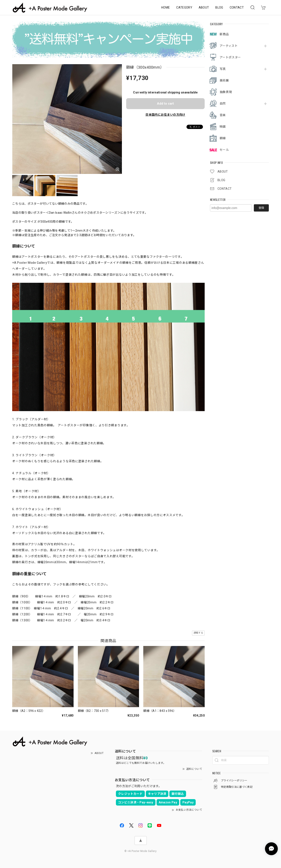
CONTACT (237, 7)
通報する (198, 633)
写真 (223, 69)
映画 (223, 127)
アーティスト (229, 46)
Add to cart (165, 104)
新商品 (224, 34)
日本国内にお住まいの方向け (165, 115)
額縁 (223, 138)
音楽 (223, 115)
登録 (261, 208)
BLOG (219, 7)
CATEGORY (184, 7)
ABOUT (204, 7)
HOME (166, 7)
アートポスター (230, 57)
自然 (223, 104)
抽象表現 (226, 92)
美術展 (224, 80)
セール (224, 150)
